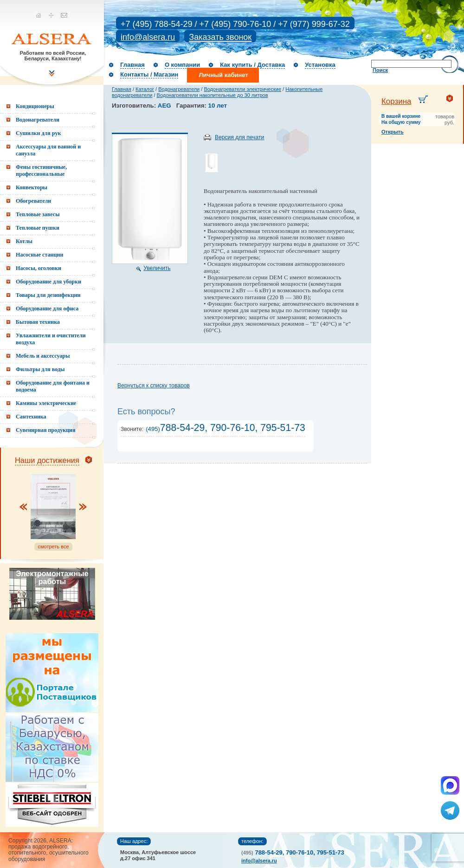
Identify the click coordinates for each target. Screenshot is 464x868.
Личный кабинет (223, 75)
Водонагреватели (179, 89)
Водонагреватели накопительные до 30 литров (213, 95)
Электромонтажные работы (52, 578)
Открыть (393, 132)
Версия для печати (239, 137)
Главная (132, 65)
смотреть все (53, 547)
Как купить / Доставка (252, 65)
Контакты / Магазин (149, 74)
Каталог (145, 89)
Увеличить (157, 268)
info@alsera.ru (148, 37)
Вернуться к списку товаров (154, 386)
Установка (320, 65)
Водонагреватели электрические (242, 89)
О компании (182, 65)
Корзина (396, 101)
